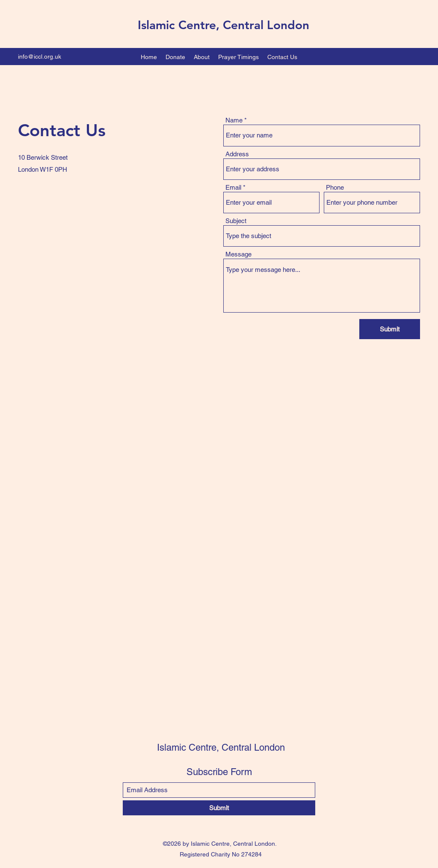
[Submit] (390, 329)
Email (233, 187)
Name (234, 120)
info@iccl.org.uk (40, 57)
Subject (236, 221)
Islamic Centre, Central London (223, 25)
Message (238, 254)
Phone (335, 187)
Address (237, 154)
